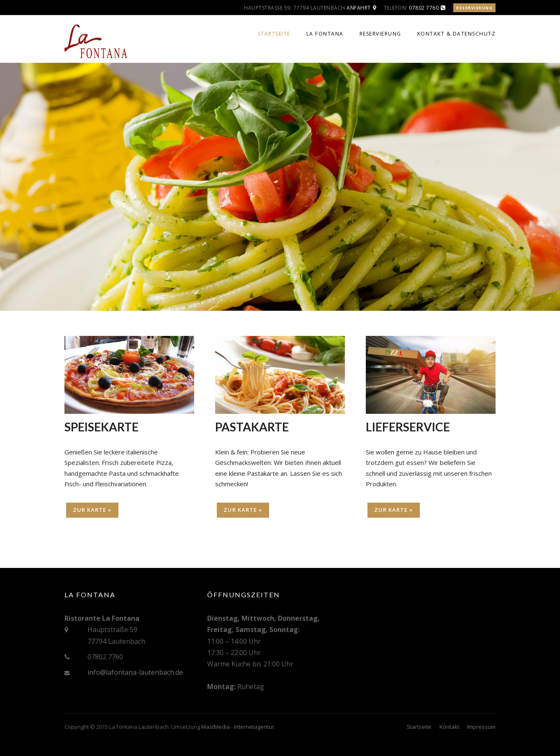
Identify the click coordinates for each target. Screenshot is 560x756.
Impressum (481, 727)
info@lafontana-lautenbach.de (135, 672)
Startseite (274, 34)
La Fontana (325, 34)
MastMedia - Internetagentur (238, 727)
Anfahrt (359, 8)
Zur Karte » (92, 510)
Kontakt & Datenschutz (457, 34)
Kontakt (449, 727)
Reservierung (474, 8)
